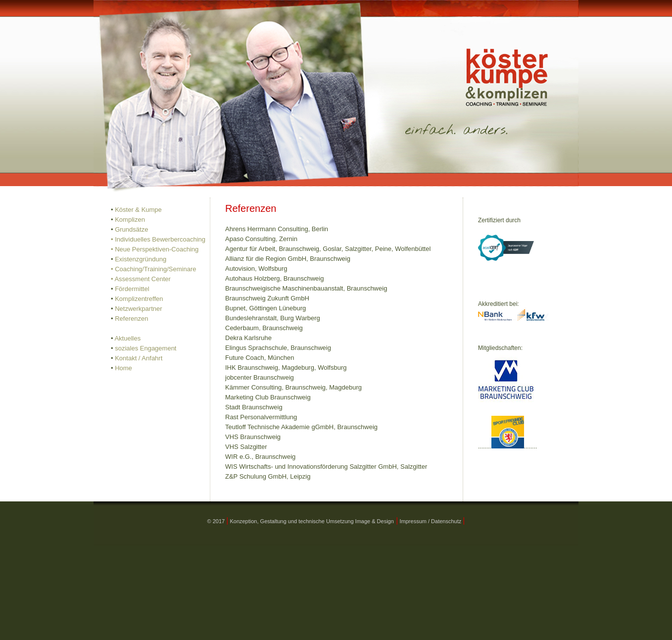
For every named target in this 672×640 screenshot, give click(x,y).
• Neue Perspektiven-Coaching (155, 249)
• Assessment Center (141, 279)
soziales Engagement (145, 348)
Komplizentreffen (139, 299)
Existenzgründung (141, 259)
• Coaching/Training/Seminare (153, 269)
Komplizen (130, 220)
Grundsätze (131, 229)
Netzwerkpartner (138, 309)
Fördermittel (132, 289)
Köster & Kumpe (138, 210)
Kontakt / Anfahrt (139, 358)
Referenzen (131, 319)
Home (123, 368)
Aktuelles (127, 338)
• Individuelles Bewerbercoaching (158, 239)
